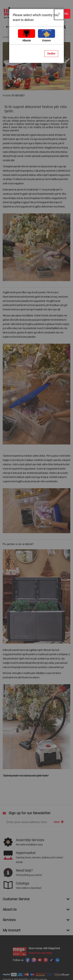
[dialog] (36, 490)
